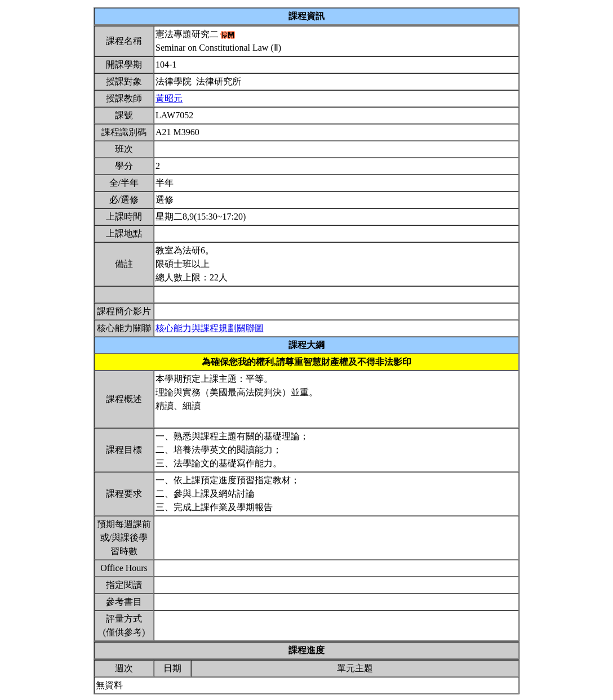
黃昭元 (169, 98)
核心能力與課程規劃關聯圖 (210, 328)
